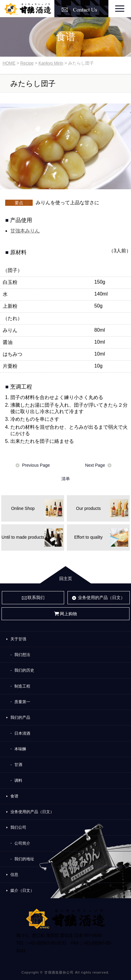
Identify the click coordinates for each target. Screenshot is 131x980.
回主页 (66, 579)
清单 (66, 479)
